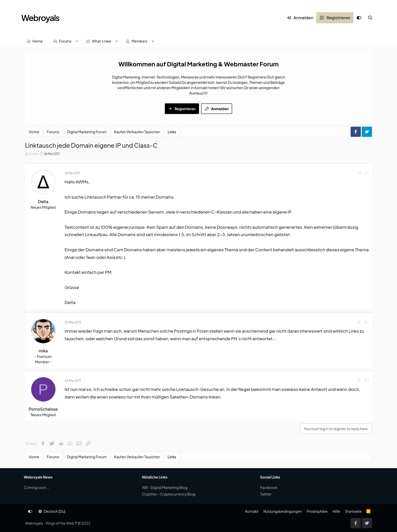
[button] (77, 41)
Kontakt (252, 511)
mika (43, 351)
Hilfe (336, 511)
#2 (366, 322)
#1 (367, 173)
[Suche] (370, 18)
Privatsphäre (317, 511)
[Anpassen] (359, 18)
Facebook (269, 487)
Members (140, 41)
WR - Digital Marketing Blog (165, 487)
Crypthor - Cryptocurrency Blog (169, 494)
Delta (33, 154)
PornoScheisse (43, 409)
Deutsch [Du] (52, 511)
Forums (65, 41)
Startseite (353, 511)
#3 (366, 380)
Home (38, 41)
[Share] (360, 173)
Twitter (266, 494)
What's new (102, 41)
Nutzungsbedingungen (283, 511)
